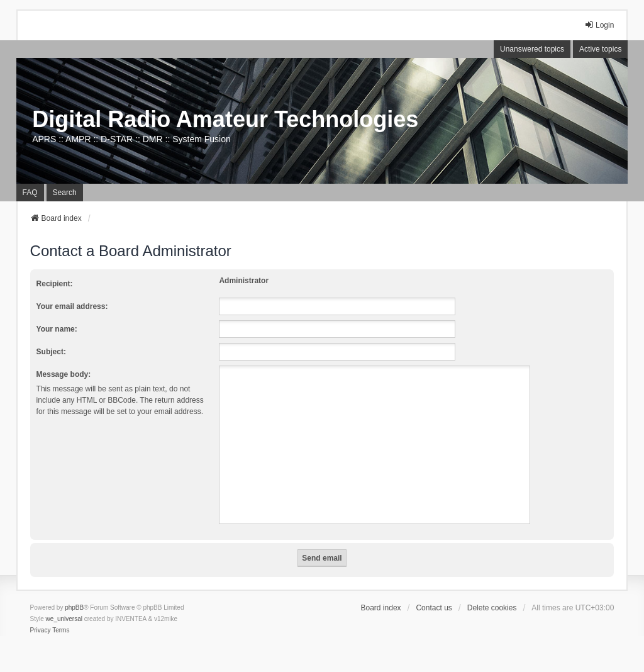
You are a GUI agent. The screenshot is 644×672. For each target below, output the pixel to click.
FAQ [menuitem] (30, 193)
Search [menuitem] (65, 193)
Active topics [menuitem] (600, 49)
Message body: (64, 374)
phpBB (74, 608)
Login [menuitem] (599, 25)
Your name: (57, 329)
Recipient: (55, 284)
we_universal (64, 619)
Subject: (51, 352)
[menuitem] (41, 630)
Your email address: (72, 306)
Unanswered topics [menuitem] (532, 49)
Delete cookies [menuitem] (492, 608)
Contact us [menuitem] (434, 608)
